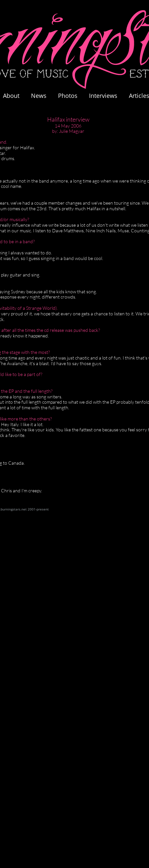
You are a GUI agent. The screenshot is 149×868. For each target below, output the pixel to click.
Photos (71, 96)
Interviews (103, 96)
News (39, 96)
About (11, 96)
